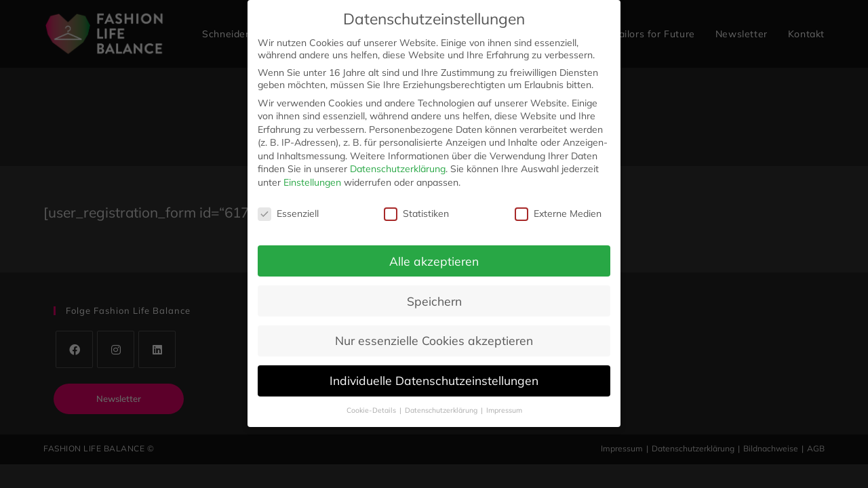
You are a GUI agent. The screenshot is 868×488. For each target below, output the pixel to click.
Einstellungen (312, 182)
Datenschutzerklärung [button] (442, 410)
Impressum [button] (504, 410)
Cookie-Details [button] (372, 410)
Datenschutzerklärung (398, 169)
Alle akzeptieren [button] (434, 261)
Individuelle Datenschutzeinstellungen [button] (434, 380)
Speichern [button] (434, 301)
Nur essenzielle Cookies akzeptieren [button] (434, 340)
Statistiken (416, 213)
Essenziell (288, 213)
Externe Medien (558, 213)
